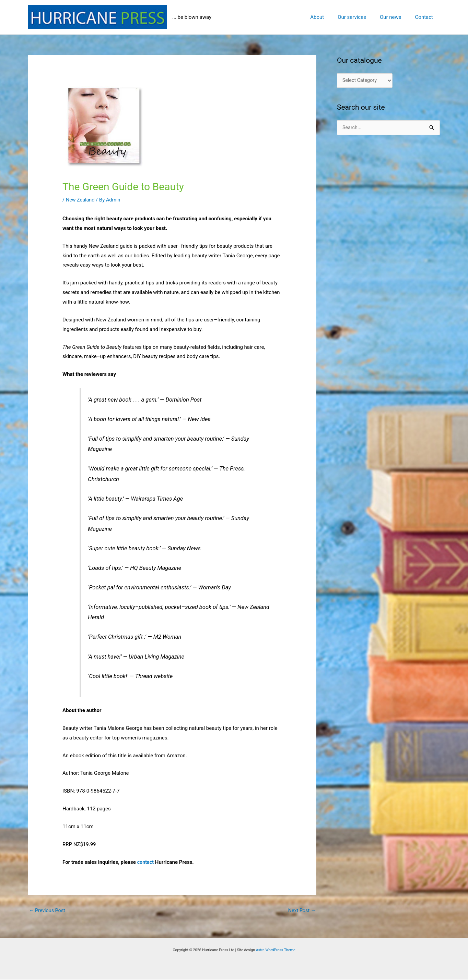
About (329, 17)
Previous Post (48, 911)
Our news (396, 17)
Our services (360, 17)
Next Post (301, 911)
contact (146, 862)
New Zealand (81, 200)
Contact (426, 17)
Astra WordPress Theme (276, 951)
